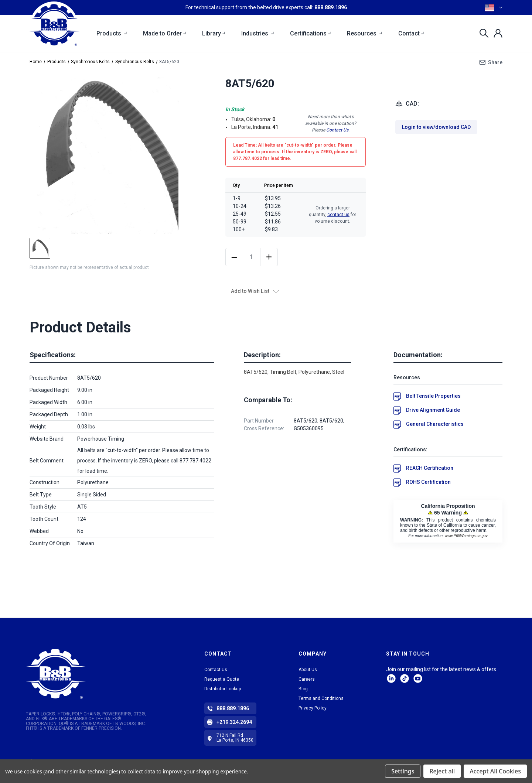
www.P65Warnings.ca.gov (466, 536)
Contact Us (337, 130)
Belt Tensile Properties (433, 396)
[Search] (482, 33)
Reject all (442, 771)
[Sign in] (496, 33)
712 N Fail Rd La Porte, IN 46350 (235, 738)
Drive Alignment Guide (433, 410)
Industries (258, 33)
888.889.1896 (331, 7)
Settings (403, 771)
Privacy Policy (313, 708)
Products (112, 33)
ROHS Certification (428, 482)
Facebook (418, 678)
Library (214, 33)
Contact (411, 33)
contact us (338, 215)
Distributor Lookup (223, 689)
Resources (365, 33)
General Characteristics (435, 424)
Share (495, 62)
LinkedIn (391, 678)
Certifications (311, 33)
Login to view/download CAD (436, 127)
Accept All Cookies (495, 771)
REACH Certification (430, 468)
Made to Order (165, 33)
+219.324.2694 (234, 722)
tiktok (405, 678)
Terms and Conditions (321, 698)
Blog (303, 689)
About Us (308, 670)
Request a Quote (222, 679)
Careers (307, 679)
